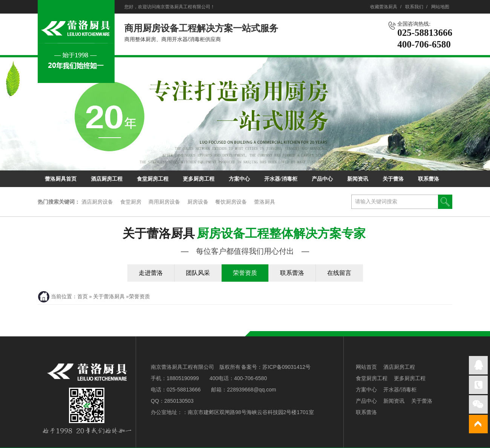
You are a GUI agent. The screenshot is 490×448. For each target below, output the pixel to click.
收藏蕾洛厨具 (384, 7)
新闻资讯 (358, 179)
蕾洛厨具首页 (61, 179)
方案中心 (239, 179)
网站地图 (440, 7)
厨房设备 (198, 202)
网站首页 (366, 367)
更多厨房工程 (199, 179)
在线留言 (339, 273)
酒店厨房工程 (107, 179)
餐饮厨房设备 (231, 202)
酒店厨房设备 (97, 202)
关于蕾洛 (393, 179)
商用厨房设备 (164, 202)
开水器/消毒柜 (281, 179)
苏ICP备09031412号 (286, 367)
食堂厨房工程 (153, 179)
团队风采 (198, 273)
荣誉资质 (245, 273)
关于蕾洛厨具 (245, 241)
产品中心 (322, 179)
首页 (83, 297)
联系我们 (414, 7)
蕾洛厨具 (265, 202)
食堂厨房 (131, 202)
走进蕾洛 (151, 273)
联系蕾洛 (429, 179)
